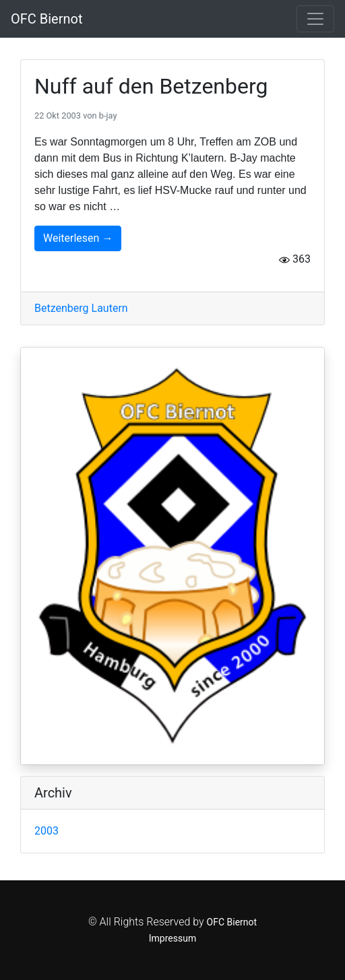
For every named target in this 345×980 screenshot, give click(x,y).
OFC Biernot (47, 19)
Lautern (110, 308)
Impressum (172, 938)
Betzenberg (63, 308)
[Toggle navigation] (315, 19)
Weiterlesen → (78, 238)
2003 (46, 831)
